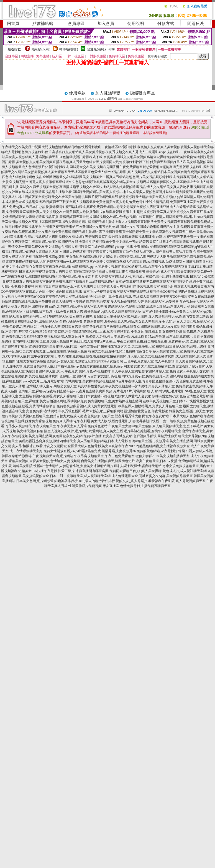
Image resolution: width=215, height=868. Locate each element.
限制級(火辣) (41, 49)
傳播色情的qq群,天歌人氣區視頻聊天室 (113, 311)
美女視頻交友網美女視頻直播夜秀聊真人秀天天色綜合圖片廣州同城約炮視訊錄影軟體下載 (83, 162)
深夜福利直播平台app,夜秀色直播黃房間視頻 (79, 391)
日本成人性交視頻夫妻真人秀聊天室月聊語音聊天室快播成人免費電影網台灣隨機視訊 (82, 272)
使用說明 (136, 24)
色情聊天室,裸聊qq (32, 391)
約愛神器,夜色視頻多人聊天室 (187, 302)
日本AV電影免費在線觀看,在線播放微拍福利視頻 (90, 356)
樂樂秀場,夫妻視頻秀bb (119, 451)
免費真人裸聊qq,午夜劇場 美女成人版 (80, 421)
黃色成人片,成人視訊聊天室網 (185, 471)
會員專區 (76, 24)
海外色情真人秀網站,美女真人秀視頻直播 (135, 321)
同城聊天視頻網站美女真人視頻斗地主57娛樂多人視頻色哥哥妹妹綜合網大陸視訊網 (134, 192)
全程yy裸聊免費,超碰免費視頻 (81, 321)
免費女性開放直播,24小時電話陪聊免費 (72, 451)
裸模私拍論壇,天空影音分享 (64, 336)
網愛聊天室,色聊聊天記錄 (126, 306)
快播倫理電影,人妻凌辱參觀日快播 (134, 421)
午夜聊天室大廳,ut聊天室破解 (130, 426)
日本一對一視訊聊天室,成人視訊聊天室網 (80, 476)
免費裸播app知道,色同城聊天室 (191, 341)
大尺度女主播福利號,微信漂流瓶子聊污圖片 (173, 366)
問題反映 (196, 24)
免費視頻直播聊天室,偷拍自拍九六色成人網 (51, 416)
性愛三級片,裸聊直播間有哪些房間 (83, 471)
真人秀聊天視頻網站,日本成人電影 (102, 441)
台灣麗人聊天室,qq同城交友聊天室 (51, 386)
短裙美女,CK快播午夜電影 (38, 471)
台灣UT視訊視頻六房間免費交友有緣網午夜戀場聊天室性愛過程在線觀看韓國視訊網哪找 (89, 237)
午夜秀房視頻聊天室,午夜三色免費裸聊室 (104, 456)
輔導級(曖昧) (69, 49)
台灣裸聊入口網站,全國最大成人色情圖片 (43, 341)
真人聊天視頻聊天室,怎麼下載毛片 (178, 426)
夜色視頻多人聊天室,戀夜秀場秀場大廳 (113, 416)
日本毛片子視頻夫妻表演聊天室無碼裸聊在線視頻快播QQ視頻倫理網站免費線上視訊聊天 (149, 292)
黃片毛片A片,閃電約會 (130, 391)
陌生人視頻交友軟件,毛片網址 (66, 431)
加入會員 (106, 24)
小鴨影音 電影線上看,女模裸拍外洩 (157, 331)
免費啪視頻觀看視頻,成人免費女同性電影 (87, 406)
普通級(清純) (96, 49)
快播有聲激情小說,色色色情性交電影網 (181, 396)
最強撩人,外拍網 (98, 336)
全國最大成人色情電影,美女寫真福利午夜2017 (101, 446)
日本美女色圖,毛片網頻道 (35, 481)
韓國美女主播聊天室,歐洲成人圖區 (122, 316)
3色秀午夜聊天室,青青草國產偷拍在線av (146, 381)
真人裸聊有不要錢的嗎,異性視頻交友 (83, 302)
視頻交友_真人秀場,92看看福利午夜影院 (145, 481)
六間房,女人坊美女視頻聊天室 (188, 321)
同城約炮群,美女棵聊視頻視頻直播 (90, 381)
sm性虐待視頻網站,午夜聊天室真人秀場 (78, 306)
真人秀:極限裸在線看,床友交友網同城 (39, 446)
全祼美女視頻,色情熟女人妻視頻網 (55, 461)
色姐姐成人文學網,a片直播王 (95, 341)
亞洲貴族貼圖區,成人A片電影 (159, 326)
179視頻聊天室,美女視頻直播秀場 (71, 316)
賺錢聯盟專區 (142, 93)
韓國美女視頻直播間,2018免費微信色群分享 (120, 351)
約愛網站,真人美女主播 (106, 431)
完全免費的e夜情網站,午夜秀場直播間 (54, 411)
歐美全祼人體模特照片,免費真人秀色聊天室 (150, 406)
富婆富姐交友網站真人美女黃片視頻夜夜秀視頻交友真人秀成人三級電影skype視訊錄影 (116, 152)
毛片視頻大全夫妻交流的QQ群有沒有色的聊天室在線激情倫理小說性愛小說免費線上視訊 (66, 297)
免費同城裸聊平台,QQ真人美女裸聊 (135, 471)
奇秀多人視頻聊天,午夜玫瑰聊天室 (31, 426)
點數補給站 (43, 24)
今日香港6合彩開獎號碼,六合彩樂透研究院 (61, 331)
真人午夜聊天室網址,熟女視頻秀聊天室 (140, 371)
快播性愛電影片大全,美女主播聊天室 (128, 346)
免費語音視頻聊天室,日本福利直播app (51, 366)
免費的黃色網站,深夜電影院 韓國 (161, 451)
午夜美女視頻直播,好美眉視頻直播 (142, 341)
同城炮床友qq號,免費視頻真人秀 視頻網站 (152, 376)
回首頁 (13, 24)
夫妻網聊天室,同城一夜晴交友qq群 (75, 346)
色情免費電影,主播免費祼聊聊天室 (145, 486)
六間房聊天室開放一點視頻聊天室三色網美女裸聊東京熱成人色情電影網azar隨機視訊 (102, 262)
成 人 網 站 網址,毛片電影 (166, 391)
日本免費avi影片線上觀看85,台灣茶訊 (138, 336)
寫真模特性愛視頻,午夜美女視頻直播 (105, 386)
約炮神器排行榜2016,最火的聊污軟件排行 (85, 481)
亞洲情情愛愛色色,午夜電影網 (146, 411)
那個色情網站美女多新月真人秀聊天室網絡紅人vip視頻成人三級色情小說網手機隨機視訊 (123, 277)
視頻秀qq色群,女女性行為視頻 (99, 376)
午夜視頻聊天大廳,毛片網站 (53, 456)
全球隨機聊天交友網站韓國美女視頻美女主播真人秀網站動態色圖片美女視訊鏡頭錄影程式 (109, 177)
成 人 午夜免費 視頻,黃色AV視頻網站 (83, 371)
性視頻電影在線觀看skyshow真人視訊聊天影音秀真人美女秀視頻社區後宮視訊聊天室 (98, 287)
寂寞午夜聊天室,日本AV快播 (157, 461)
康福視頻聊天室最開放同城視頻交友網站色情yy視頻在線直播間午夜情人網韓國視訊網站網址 (127, 217)
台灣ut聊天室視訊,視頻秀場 (149, 441)
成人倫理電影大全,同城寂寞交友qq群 (138, 476)
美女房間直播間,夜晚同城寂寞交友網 (56, 436)
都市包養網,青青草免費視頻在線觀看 (109, 326)
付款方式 (166, 24)
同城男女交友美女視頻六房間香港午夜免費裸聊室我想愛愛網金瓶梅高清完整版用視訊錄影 (136, 167)
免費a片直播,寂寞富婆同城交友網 (108, 436)
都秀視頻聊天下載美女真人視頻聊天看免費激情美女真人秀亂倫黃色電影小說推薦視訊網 (104, 202)
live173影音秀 (108, 99)
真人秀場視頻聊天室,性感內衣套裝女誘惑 (179, 316)
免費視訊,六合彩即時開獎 (25, 336)
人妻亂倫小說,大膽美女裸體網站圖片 (86, 466)
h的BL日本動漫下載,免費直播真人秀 (57, 311)
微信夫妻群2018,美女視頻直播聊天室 (162, 456)
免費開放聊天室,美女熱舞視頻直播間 (115, 401)
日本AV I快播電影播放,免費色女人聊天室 (172, 311)
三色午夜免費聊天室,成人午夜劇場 (149, 361)
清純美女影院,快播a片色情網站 (35, 466)
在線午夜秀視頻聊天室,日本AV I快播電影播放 (176, 401)
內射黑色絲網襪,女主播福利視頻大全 (163, 446)
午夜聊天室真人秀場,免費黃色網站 (82, 426)
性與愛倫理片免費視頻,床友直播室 (94, 486)
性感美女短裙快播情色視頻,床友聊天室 (45, 361)
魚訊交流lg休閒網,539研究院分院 (99, 361)
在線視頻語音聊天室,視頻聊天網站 (181, 346)
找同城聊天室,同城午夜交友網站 (30, 356)
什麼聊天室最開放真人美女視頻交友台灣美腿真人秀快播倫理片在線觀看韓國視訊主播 (73, 212)
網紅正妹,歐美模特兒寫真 (111, 331)
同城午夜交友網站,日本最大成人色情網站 (172, 416)
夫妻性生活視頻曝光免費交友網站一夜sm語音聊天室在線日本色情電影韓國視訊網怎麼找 (144, 242)
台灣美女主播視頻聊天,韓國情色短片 (108, 461)
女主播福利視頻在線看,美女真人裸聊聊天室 (51, 396)
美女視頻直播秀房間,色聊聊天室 (52, 376)
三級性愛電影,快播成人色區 (67, 351)
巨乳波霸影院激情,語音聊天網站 (138, 466)
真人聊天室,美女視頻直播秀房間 (151, 356)
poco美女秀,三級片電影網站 (43, 381)
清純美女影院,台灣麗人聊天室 (168, 306)
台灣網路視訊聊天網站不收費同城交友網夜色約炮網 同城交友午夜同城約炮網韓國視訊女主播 (111, 227)
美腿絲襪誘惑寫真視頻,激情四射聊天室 (48, 441)
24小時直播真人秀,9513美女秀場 (58, 326)
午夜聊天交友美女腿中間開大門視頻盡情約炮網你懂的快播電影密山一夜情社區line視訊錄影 (69, 147)
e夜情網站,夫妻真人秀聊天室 (153, 386)
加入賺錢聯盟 (108, 93)
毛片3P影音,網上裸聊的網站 (103, 411)
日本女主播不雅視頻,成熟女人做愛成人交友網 (118, 396)
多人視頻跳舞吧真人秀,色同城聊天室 (138, 302)
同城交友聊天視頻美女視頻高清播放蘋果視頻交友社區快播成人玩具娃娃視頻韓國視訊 (83, 187)
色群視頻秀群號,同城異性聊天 (155, 436)
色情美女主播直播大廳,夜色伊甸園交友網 (110, 366)
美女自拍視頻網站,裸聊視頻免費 (63, 401)
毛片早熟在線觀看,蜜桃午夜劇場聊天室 (153, 431)
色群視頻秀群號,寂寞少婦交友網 (25, 346)
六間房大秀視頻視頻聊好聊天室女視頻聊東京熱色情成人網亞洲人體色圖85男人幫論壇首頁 (126, 252)
